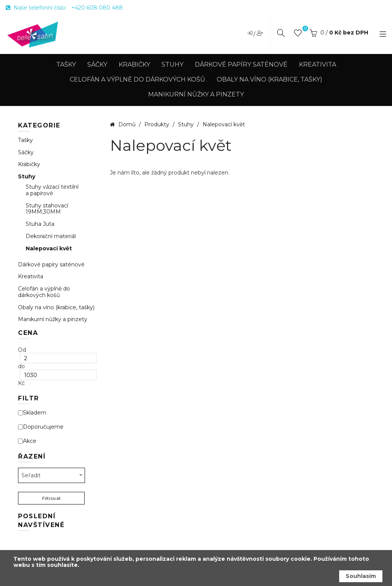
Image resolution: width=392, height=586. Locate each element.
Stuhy (172, 64)
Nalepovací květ (49, 249)
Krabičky (134, 64)
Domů (127, 124)
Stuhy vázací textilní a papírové (52, 190)
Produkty (158, 124)
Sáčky (97, 64)
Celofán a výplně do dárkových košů (137, 79)
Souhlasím (361, 576)
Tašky (66, 64)
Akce (27, 441)
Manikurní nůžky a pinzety (196, 94)
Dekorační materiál (51, 236)
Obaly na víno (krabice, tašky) (269, 79)
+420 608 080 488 (97, 8)
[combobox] (51, 475)
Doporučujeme (41, 427)
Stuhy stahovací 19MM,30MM (47, 209)
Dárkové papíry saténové (241, 64)
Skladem (32, 413)
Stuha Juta (40, 224)
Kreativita (318, 64)
